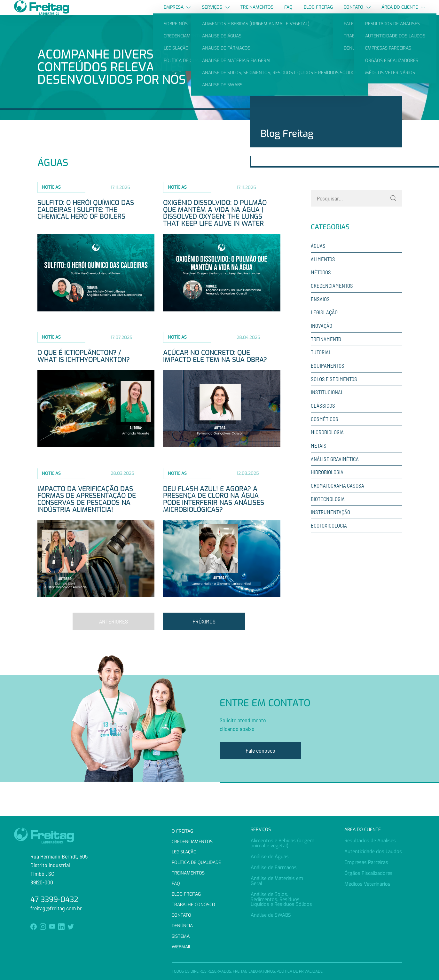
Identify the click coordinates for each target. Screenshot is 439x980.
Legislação (324, 324)
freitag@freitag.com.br (56, 908)
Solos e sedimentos (334, 390)
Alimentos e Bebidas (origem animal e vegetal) (282, 843)
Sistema (181, 936)
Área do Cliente (403, 13)
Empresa (177, 13)
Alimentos (323, 270)
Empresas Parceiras (366, 862)
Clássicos (323, 417)
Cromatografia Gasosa (337, 497)
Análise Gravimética (335, 470)
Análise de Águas (270, 857)
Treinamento (326, 350)
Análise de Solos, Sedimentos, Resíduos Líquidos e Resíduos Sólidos (281, 899)
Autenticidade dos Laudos (373, 851)
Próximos (204, 632)
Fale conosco (260, 762)
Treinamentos (257, 13)
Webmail (181, 947)
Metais (319, 457)
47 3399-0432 (54, 900)
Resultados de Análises (370, 841)
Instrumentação (330, 523)
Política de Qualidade (196, 862)
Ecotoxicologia (329, 537)
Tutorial (321, 364)
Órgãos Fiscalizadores (368, 873)
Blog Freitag (318, 13)
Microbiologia (327, 443)
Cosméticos (325, 430)
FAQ (288, 13)
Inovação (321, 337)
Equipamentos (328, 377)
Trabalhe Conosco (193, 905)
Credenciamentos (332, 297)
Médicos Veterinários (367, 884)
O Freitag (182, 831)
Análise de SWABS (271, 915)
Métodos (321, 284)
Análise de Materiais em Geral (277, 881)
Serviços (216, 13)
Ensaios (320, 310)
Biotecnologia (328, 510)
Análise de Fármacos (274, 867)
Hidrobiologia (327, 483)
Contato (357, 13)
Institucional (327, 404)
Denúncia (182, 926)
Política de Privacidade (300, 971)
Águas (318, 257)
